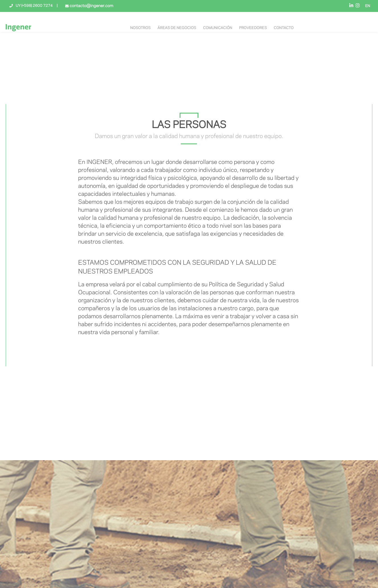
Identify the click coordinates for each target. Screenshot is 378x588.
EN (368, 6)
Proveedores (253, 28)
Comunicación (218, 28)
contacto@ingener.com (91, 6)
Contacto (284, 28)
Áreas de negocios (177, 28)
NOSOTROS (140, 28)
